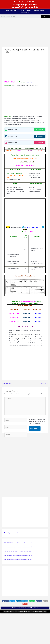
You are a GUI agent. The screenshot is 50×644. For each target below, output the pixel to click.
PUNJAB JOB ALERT (25, 2)
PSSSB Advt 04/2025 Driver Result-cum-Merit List (18, 551)
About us (36, 608)
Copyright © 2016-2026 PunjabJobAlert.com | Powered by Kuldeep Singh (25, 611)
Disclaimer (15, 608)
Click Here (37, 313)
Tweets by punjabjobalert (11, 533)
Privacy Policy (22, 608)
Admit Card (22, 10)
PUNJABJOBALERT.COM (28, 301)
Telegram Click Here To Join (33, 227)
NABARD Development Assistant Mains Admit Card (18, 547)
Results (42, 10)
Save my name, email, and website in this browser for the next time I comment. (37, 421)
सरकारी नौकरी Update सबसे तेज (25, 7)
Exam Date (29, 10)
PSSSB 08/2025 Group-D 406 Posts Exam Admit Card (19, 543)
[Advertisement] (25, 33)
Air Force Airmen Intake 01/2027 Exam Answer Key (18, 559)
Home (7, 10)
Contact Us (29, 608)
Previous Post (7, 383)
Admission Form (25, 13)
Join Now (29, 82)
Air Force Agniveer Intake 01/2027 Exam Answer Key (18, 555)
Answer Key (36, 10)
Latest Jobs (14, 10)
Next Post (45, 383)
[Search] (45, 17)
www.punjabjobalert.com (25, 5)
